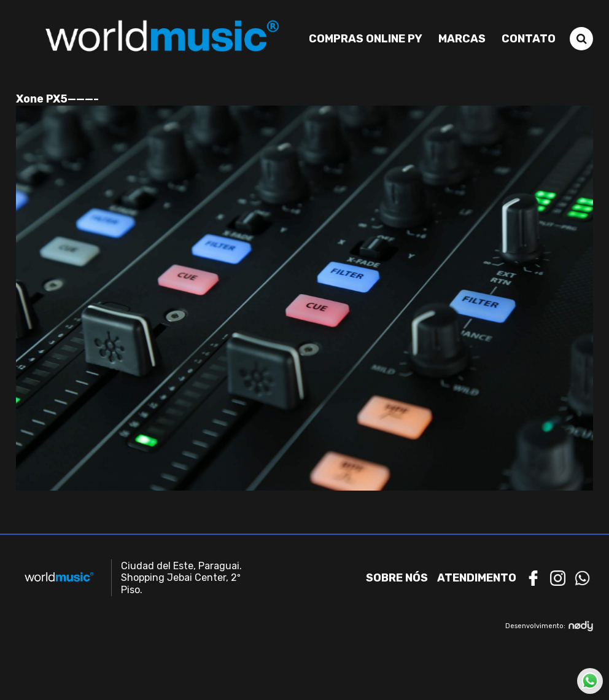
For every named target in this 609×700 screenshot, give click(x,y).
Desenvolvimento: (549, 626)
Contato (529, 39)
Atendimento (477, 578)
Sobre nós (397, 578)
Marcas (462, 39)
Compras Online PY (366, 39)
